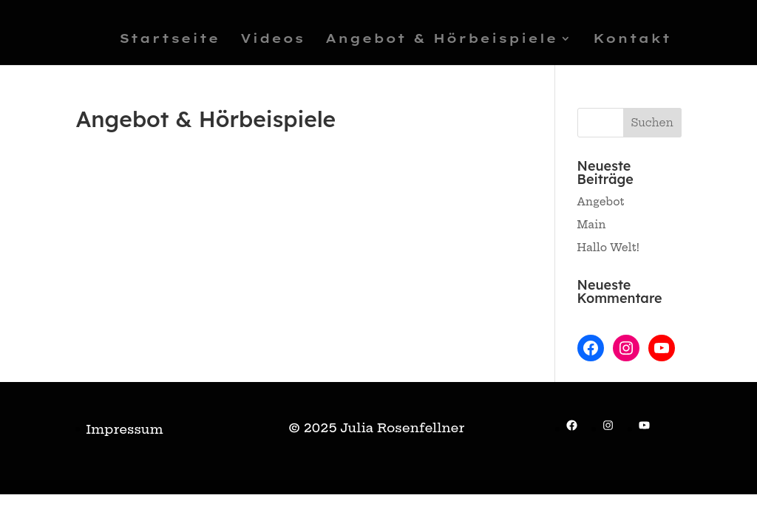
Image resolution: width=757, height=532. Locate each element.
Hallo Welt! (609, 248)
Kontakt (632, 40)
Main (592, 225)
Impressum (124, 429)
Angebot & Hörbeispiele (441, 40)
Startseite (169, 40)
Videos (272, 40)
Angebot (601, 202)
